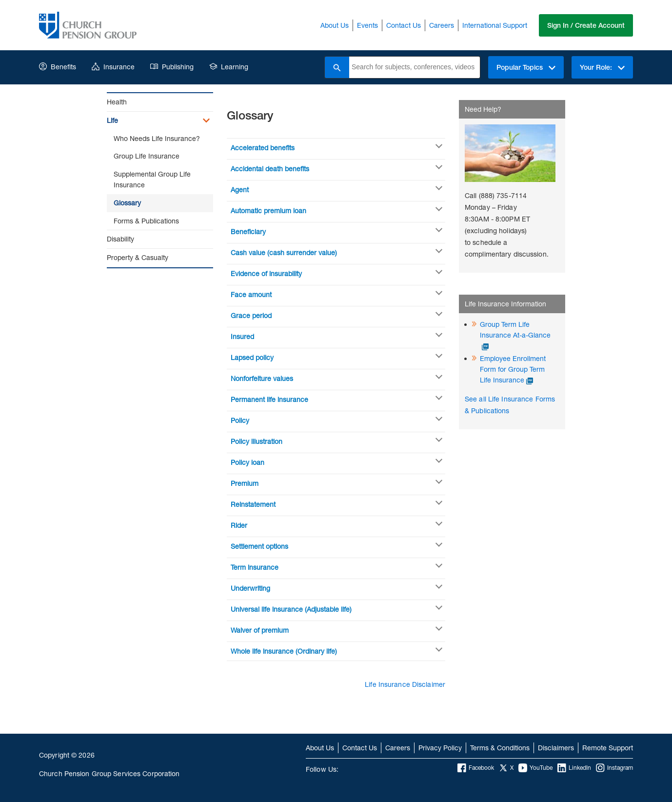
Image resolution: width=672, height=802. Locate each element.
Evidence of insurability (266, 273)
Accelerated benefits (263, 148)
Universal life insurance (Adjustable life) (291, 609)
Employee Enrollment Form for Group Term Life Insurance (513, 369)
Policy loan (247, 462)
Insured (242, 336)
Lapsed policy (252, 357)
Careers (442, 25)
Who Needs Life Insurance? (157, 138)
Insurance (113, 67)
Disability (120, 239)
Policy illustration (257, 441)
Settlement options (259, 546)
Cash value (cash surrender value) (284, 252)
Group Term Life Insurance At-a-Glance (515, 330)
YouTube (535, 768)
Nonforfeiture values (262, 378)
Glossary (127, 203)
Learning (229, 67)
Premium (245, 483)
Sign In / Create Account (586, 25)
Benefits (58, 67)
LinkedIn (574, 768)
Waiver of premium (260, 630)
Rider (239, 525)
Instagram (614, 768)
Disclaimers (556, 748)
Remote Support (608, 748)
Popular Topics (526, 67)
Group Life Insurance (147, 156)
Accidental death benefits (270, 169)
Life (112, 120)
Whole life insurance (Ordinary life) (284, 651)
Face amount (251, 294)
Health (117, 102)
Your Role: (602, 67)
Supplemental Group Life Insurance (152, 180)
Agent (240, 190)
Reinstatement (253, 504)
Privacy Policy (440, 748)
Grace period (251, 315)
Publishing (172, 67)
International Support (495, 25)
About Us (335, 25)
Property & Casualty (138, 257)
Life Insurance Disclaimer (405, 684)
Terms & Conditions (500, 748)
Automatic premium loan (268, 211)
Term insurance (255, 567)
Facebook (476, 768)
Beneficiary (248, 231)
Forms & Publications (146, 221)
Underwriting (250, 588)
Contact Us (404, 25)
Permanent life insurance (269, 399)
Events (367, 25)
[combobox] (415, 67)
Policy (240, 420)
